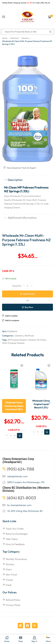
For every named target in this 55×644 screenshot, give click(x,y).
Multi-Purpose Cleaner (14, 343)
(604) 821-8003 (21, 498)
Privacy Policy (13, 605)
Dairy (9, 569)
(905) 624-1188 (21, 469)
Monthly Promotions (16, 559)
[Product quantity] (27, 286)
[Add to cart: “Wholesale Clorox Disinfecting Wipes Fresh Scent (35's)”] (20, 436)
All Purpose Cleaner (17, 340)
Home (5, 38)
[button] (49, 403)
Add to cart (29, 294)
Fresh (9, 585)
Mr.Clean (41, 340)
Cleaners (25, 38)
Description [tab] (13, 180)
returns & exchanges (17, 534)
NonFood (14, 38)
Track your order (15, 529)
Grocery (10, 564)
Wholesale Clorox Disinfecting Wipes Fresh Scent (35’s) (14, 406)
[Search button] (50, 32)
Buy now (29, 307)
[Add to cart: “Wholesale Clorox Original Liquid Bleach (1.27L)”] (47, 432)
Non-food (11, 575)
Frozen (9, 580)
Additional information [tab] (20, 218)
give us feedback (15, 544)
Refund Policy (13, 600)
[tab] (27, 180)
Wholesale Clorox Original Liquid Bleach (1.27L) (41, 404)
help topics (12, 539)
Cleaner (32, 340)
